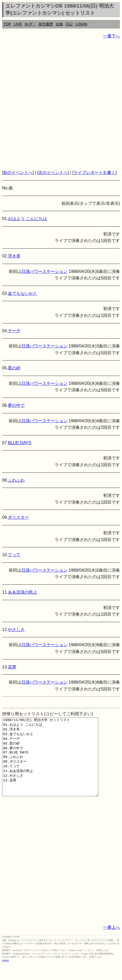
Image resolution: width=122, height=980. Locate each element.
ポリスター (18, 517)
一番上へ (112, 943)
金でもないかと (23, 293)
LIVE (18, 24)
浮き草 (14, 256)
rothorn (5, 976)
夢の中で (16, 405)
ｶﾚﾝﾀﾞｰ (30, 24)
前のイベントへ (18, 173)
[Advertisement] (61, 104)
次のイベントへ (53, 173)
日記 (69, 24)
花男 (12, 667)
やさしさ (16, 630)
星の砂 (14, 368)
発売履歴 (46, 24)
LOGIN (81, 24)
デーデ (14, 331)
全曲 (59, 24)
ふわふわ (16, 480)
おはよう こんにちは (27, 219)
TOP (7, 24)
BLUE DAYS (20, 443)
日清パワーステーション (44, 271)
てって (14, 555)
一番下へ (112, 36)
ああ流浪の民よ (23, 592)
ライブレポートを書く (94, 173)
